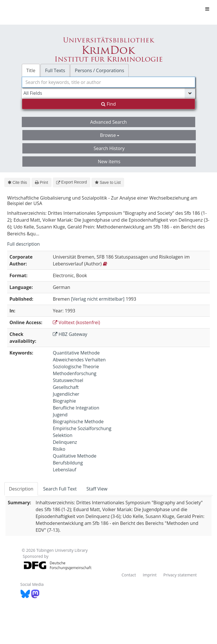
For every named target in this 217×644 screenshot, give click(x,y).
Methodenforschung (75, 373)
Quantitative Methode (76, 353)
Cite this (17, 182)
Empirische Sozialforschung (82, 428)
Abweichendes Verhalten (79, 360)
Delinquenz (65, 442)
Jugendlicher (66, 394)
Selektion (62, 435)
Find (108, 104)
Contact (129, 575)
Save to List (108, 182)
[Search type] (109, 93)
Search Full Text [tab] (60, 489)
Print (41, 182)
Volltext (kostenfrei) (76, 322)
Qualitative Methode (75, 456)
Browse (110, 135)
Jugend (60, 415)
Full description (24, 244)
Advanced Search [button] (109, 122)
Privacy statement (180, 575)
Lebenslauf (64, 470)
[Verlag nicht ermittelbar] (98, 299)
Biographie (64, 401)
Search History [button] (109, 148)
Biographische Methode (78, 422)
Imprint (150, 575)
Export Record (72, 182)
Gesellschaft (66, 387)
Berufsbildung (68, 463)
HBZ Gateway (70, 334)
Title (31, 70)
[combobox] (109, 82)
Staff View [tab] (97, 489)
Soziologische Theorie (76, 367)
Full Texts (55, 70)
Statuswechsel (68, 380)
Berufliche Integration (76, 408)
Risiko (59, 449)
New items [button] (109, 162)
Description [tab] (21, 489)
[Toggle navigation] (207, 9)
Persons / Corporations (99, 70)
